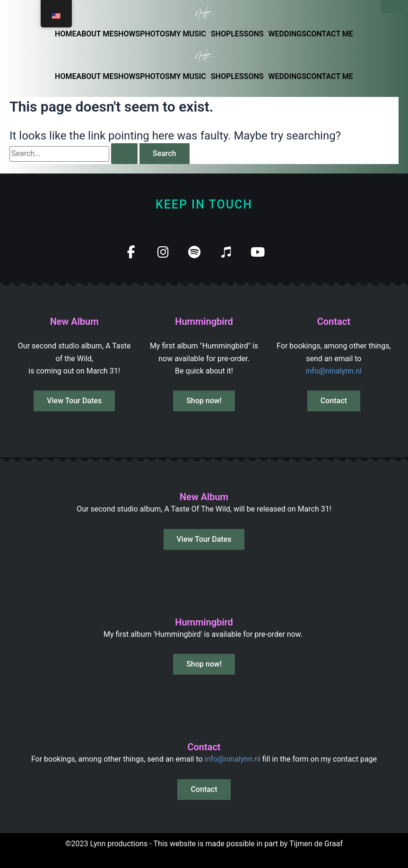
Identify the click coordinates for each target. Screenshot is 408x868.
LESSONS (247, 34)
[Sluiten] (395, 7)
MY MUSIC (188, 34)
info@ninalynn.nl (334, 371)
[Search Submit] (124, 154)
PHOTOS (155, 34)
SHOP (221, 34)
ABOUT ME (95, 34)
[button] (190, 34)
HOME (65, 34)
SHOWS (127, 34)
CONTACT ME (330, 34)
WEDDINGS (288, 34)
